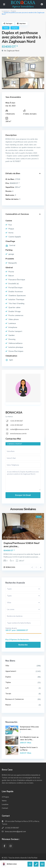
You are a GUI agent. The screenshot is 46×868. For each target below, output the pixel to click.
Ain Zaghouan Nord (11, 51)
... (39, 557)
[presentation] (6, 70)
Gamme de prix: (11, 628)
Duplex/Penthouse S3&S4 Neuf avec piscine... (22, 545)
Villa (7, 666)
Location (5, 804)
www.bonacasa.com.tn (18, 434)
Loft (7, 688)
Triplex (8, 682)
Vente (6, 28)
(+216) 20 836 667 (12, 828)
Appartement (11, 671)
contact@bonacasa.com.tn (20, 429)
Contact (5, 808)
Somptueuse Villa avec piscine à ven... (29, 728)
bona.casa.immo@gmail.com (15, 832)
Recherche (23, 645)
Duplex (13, 11)
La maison (5, 11)
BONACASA (14, 412)
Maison (8, 705)
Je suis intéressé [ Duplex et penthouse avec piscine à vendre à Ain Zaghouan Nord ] (23, 480)
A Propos (5, 797)
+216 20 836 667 (16, 421)
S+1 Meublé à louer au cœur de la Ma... (29, 738)
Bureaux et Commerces (15, 699)
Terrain (8, 694)
